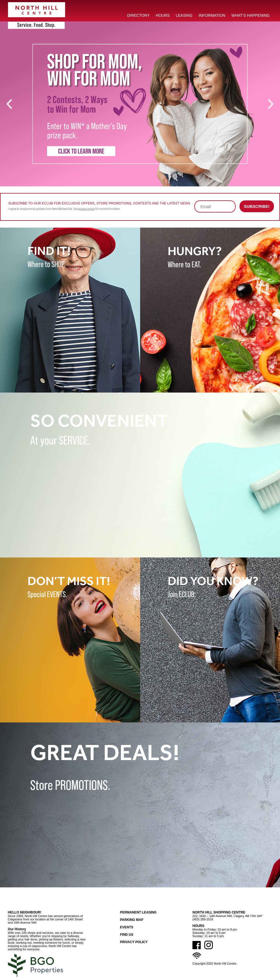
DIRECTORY (138, 15)
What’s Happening (251, 15)
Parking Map (132, 920)
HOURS (163, 15)
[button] (9, 104)
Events (127, 927)
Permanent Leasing (138, 912)
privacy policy (87, 209)
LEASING (184, 15)
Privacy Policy (134, 942)
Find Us (127, 935)
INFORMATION (212, 15)
